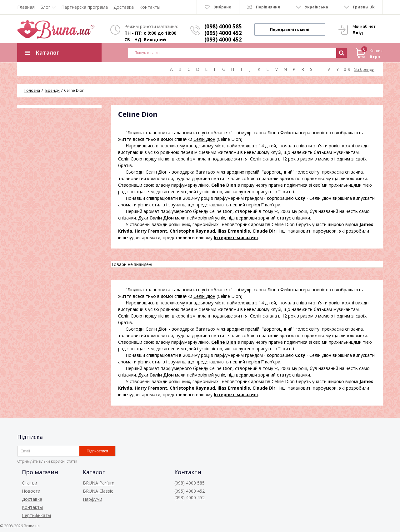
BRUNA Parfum (99, 483)
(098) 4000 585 (223, 26)
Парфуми (92, 499)
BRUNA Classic (98, 491)
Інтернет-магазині (236, 237)
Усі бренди (364, 69)
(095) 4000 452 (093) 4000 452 (223, 36)
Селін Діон (204, 139)
